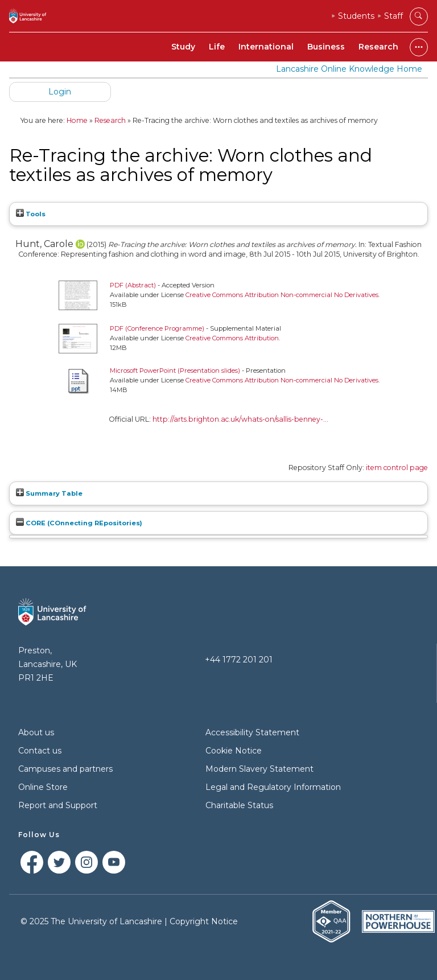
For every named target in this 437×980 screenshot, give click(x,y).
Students (356, 16)
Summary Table (49, 493)
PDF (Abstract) (133, 285)
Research (378, 47)
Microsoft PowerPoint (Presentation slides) (175, 370)
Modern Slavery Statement (259, 769)
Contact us (40, 751)
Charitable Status (239, 805)
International (266, 47)
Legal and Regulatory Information (273, 787)
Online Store (43, 787)
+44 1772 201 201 (239, 660)
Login (60, 92)
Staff (393, 16)
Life (217, 47)
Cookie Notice (234, 751)
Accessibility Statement (252, 732)
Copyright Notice (204, 921)
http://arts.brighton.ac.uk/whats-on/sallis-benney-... (240, 419)
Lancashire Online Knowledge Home (349, 69)
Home (77, 120)
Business (326, 47)
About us (36, 732)
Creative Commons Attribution (232, 338)
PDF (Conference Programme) (157, 328)
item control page (397, 468)
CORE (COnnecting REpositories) (79, 523)
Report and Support (58, 805)
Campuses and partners (65, 769)
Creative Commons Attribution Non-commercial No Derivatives (282, 295)
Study (183, 47)
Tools (31, 214)
